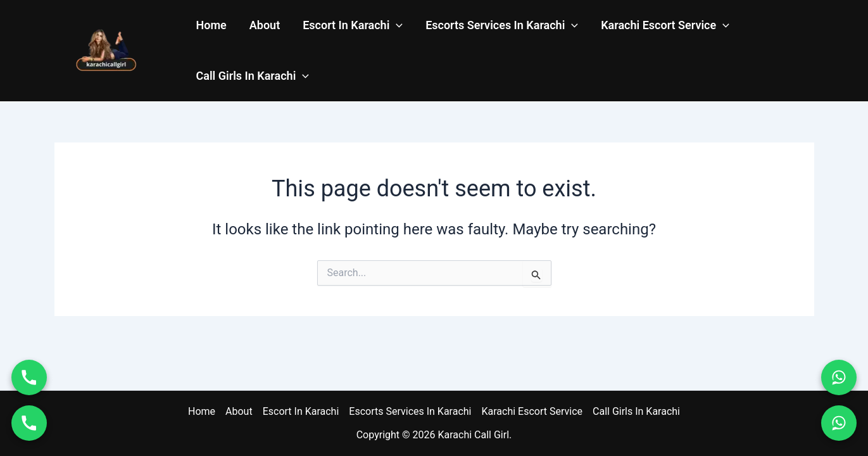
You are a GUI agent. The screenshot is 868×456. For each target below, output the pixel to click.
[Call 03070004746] (29, 377)
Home (211, 25)
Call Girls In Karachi (253, 76)
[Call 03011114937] (29, 423)
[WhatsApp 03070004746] (839, 377)
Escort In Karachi (353, 25)
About (265, 25)
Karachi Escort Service (665, 25)
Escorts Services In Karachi (502, 25)
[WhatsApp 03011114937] (839, 423)
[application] (396, 25)
